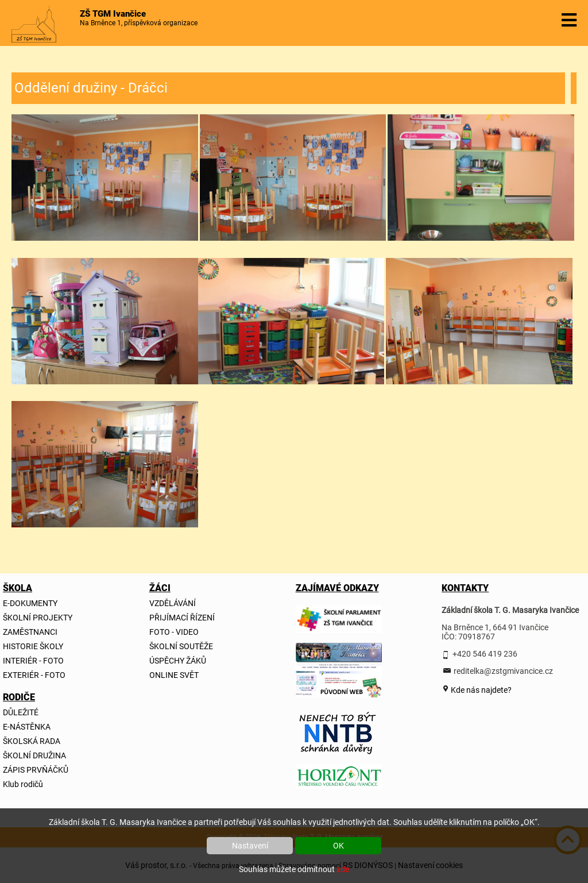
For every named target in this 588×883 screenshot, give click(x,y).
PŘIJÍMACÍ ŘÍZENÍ (182, 618)
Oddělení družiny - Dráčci (91, 88)
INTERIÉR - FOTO (33, 661)
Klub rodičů (23, 784)
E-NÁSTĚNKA (27, 727)
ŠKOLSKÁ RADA (32, 741)
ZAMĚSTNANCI (30, 632)
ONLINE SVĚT (174, 675)
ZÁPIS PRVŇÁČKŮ (36, 770)
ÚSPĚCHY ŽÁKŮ (178, 661)
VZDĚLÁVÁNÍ (173, 603)
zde (343, 869)
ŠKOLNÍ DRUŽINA (34, 755)
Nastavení (250, 846)
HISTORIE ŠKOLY (33, 646)
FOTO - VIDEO (174, 632)
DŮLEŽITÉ (21, 712)
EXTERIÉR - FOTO (34, 675)
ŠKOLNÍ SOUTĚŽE (181, 646)
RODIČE (19, 697)
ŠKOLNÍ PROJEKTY (38, 618)
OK (339, 846)
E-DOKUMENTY (30, 603)
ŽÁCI (160, 588)
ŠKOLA (18, 588)
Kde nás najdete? (480, 690)
